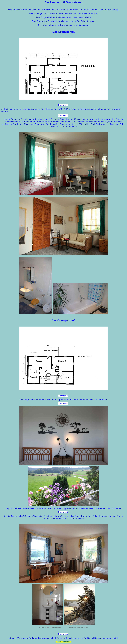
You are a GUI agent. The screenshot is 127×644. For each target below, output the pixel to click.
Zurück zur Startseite (63, 642)
